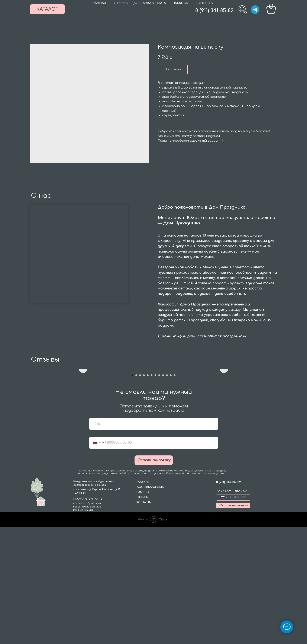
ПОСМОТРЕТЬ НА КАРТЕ (88, 616)
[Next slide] (224, 427)
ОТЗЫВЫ (121, 3)
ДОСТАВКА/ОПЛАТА (150, 3)
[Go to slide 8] (159, 492)
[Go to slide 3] (140, 492)
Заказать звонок (231, 608)
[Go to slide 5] (148, 492)
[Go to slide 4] (144, 492)
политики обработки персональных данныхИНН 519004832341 (87, 624)
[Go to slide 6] (152, 492)
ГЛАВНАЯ (98, 3)
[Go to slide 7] (155, 492)
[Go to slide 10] (167, 492)
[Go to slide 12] (175, 492)
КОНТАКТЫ (204, 3)
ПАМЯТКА (180, 3)
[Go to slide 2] (136, 492)
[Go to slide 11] (171, 492)
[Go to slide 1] (132, 492)
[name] (154, 541)
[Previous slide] (83, 427)
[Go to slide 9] (163, 492)
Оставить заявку (154, 577)
